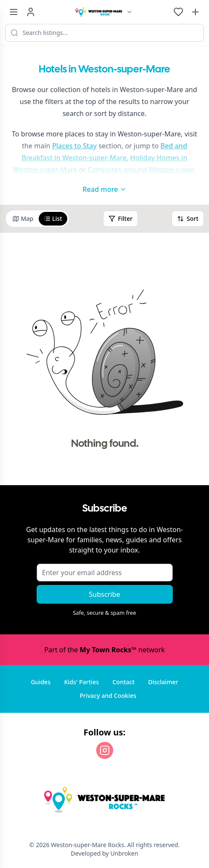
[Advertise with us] (195, 12)
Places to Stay (74, 146)
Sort (188, 218)
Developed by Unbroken (104, 853)
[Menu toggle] (14, 12)
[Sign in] (31, 12)
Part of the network (104, 650)
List (53, 218)
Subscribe (104, 594)
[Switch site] (129, 12)
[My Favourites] (178, 12)
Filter (120, 218)
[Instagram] (105, 750)
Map (23, 218)
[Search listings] (104, 33)
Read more (104, 189)
